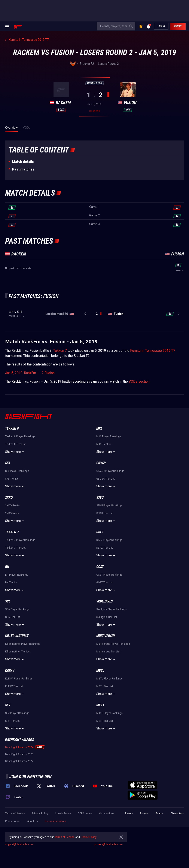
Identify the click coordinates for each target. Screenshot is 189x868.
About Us (33, 821)
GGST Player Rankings (109, 575)
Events (129, 814)
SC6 (8, 601)
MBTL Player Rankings (109, 679)
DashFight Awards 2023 (19, 754)
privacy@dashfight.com (109, 844)
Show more (15, 452)
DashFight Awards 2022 (19, 761)
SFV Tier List (12, 721)
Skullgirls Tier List (107, 617)
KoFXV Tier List (14, 686)
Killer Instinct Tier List (18, 652)
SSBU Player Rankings (109, 506)
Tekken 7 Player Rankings (20, 540)
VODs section (139, 381)
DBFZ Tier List (105, 548)
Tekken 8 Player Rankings (20, 436)
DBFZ (100, 532)
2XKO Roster (13, 506)
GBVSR (101, 463)
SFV (8, 705)
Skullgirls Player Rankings (112, 609)
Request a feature (55, 821)
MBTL (100, 671)
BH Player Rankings (17, 575)
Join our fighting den (31, 777)
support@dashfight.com (19, 844)
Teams (160, 814)
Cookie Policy (63, 814)
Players (144, 814)
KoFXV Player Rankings (19, 679)
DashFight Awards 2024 (19, 747)
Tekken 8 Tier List (15, 444)
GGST (100, 567)
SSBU (100, 497)
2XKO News (12, 513)
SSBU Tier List (105, 513)
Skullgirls (104, 601)
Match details (23, 162)
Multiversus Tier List (108, 652)
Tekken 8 (12, 428)
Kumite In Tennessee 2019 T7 (153, 351)
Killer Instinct (17, 636)
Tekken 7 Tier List (15, 548)
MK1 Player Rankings (109, 436)
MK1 (99, 428)
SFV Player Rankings (17, 713)
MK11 (100, 705)
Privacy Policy (40, 814)
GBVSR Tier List (106, 479)
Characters (177, 814)
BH (7, 567)
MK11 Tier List (105, 721)
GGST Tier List (105, 583)
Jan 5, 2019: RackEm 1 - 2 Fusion (30, 373)
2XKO (9, 497)
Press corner (13, 821)
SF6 (8, 463)
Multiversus (106, 636)
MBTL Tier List (105, 686)
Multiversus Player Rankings (113, 644)
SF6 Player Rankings (17, 471)
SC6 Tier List (13, 617)
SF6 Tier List (12, 479)
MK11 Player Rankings (109, 713)
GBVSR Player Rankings (110, 471)
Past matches (23, 169)
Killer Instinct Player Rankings (23, 644)
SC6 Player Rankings (17, 609)
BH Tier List (12, 583)
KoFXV (10, 671)
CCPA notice (85, 814)
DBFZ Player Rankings (109, 540)
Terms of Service (15, 814)
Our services (107, 814)
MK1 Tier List (104, 444)
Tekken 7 (60, 351)
